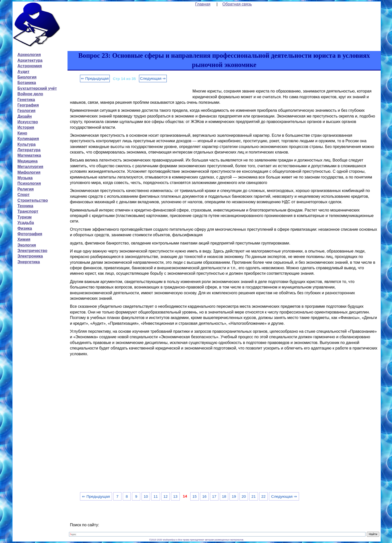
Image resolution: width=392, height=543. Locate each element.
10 (146, 496)
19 (234, 496)
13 (175, 496)
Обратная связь (237, 4)
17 (214, 496)
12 (165, 496)
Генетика (26, 100)
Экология (27, 245)
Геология (26, 111)
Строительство (33, 200)
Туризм (25, 217)
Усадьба (26, 223)
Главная (203, 4)
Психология (29, 183)
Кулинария (28, 139)
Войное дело (30, 94)
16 (204, 496)
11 (156, 496)
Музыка (25, 178)
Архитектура (30, 60)
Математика (29, 155)
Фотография (30, 234)
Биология (27, 77)
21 (254, 496)
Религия (26, 189)
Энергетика (29, 262)
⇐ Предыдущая (95, 78)
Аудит (23, 72)
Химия (24, 239)
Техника (25, 206)
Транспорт (28, 211)
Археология (29, 55)
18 (224, 496)
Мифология (29, 172)
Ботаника (27, 83)
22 (263, 496)
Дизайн (25, 116)
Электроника (30, 256)
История (26, 127)
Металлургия (30, 167)
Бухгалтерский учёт (37, 88)
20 (244, 496)
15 (195, 496)
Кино (22, 133)
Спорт (23, 195)
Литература (29, 150)
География (28, 105)
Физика (25, 228)
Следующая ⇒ (153, 78)
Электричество (32, 251)
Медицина (27, 161)
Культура (27, 144)
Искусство (28, 122)
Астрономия (30, 66)
